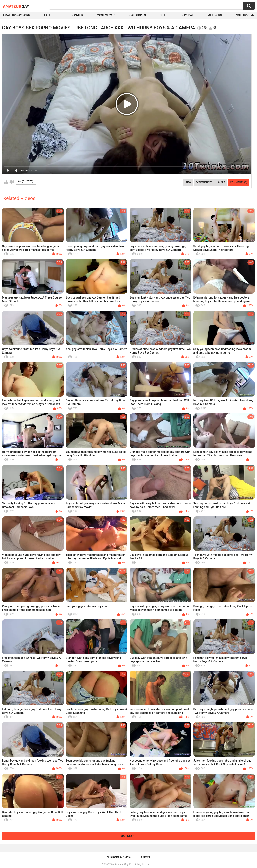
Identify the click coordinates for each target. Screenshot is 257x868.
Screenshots (204, 182)
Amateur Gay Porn (16, 15)
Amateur (16, 6)
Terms (145, 857)
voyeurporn (245, 15)
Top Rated (75, 15)
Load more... (129, 836)
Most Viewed (106, 15)
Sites (164, 15)
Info (188, 182)
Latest (49, 15)
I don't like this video (12, 182)
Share (221, 182)
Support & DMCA (119, 857)
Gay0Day (187, 15)
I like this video (6, 182)
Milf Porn (215, 15)
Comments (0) (239, 182)
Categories (138, 15)
